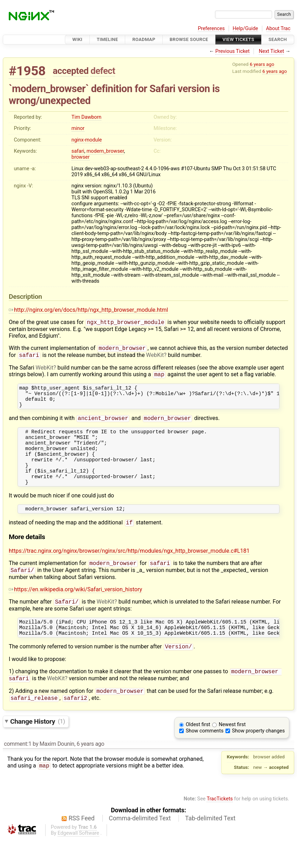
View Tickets (238, 39)
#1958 (27, 71)
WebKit (155, 357)
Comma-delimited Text (140, 847)
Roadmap (144, 39)
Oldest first (198, 753)
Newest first (232, 753)
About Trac (278, 29)
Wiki (77, 39)
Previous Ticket (232, 51)
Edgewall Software (78, 862)
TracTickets (220, 828)
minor (78, 128)
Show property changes (258, 760)
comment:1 (18, 773)
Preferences (211, 29)
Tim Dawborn (86, 117)
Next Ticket (271, 51)
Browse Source (189, 39)
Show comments (205, 760)
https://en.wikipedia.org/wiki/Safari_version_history (75, 611)
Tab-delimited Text (210, 847)
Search (278, 39)
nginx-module (87, 140)
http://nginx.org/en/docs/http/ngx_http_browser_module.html (88, 310)
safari (78, 151)
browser (81, 157)
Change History (38, 750)
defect (103, 71)
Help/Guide (245, 29)
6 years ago (262, 64)
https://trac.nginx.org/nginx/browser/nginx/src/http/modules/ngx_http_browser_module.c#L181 (129, 571)
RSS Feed (82, 847)
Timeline (107, 39)
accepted (71, 71)
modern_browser (105, 151)
